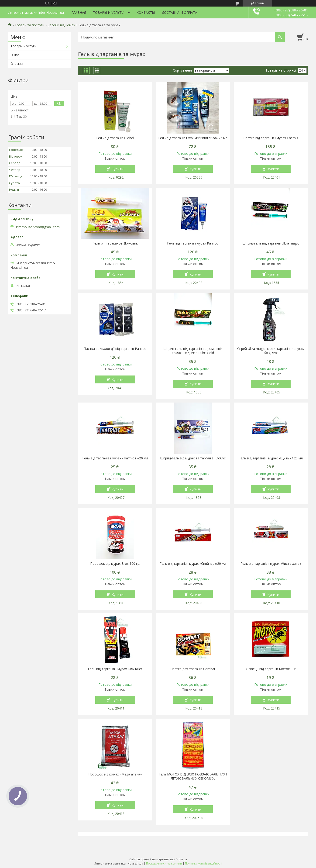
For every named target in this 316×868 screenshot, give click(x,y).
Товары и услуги (109, 12)
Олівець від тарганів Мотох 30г (271, 669)
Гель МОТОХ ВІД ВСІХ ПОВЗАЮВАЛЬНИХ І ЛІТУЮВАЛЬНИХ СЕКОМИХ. (193, 776)
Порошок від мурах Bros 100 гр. (115, 564)
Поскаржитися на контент (164, 863)
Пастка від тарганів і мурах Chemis (271, 138)
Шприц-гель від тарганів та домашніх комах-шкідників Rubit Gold (193, 351)
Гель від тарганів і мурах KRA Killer (115, 669)
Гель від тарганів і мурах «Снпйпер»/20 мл (193, 564)
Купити (118, 169)
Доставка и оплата (179, 12)
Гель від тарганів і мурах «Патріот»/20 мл (115, 458)
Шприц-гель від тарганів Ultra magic (271, 243)
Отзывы (17, 64)
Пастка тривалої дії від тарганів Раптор (115, 349)
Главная (79, 12)
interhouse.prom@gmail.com (38, 227)
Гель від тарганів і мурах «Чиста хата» (271, 564)
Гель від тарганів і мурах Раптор (193, 243)
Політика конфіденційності (204, 863)
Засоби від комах (61, 25)
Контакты (146, 12)
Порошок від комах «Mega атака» (115, 774)
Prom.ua (181, 859)
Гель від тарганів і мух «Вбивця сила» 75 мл (193, 138)
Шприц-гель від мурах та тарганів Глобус (193, 458)
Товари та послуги (29, 25)
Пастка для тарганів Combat (193, 669)
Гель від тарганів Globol (115, 138)
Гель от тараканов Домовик (115, 243)
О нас (15, 55)
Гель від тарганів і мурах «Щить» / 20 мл (271, 458)
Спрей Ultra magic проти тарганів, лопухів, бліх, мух (271, 351)
